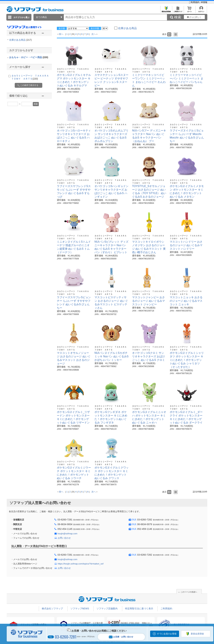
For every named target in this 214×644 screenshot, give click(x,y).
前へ (61, 34)
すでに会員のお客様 (167, 634)
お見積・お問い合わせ (121, 637)
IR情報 (204, 2)
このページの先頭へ (189, 592)
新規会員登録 (166, 11)
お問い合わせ (64, 538)
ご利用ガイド (178, 11)
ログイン (201, 11)
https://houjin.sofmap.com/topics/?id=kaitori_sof (81, 564)
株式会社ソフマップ (52, 609)
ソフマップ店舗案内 (107, 609)
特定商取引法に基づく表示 (139, 609)
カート (190, 11)
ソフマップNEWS (80, 609)
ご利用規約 (194, 2)
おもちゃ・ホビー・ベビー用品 (29, 57)
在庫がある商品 (20, 40)
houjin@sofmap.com (67, 534)
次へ (94, 34)
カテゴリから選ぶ (21, 17)
